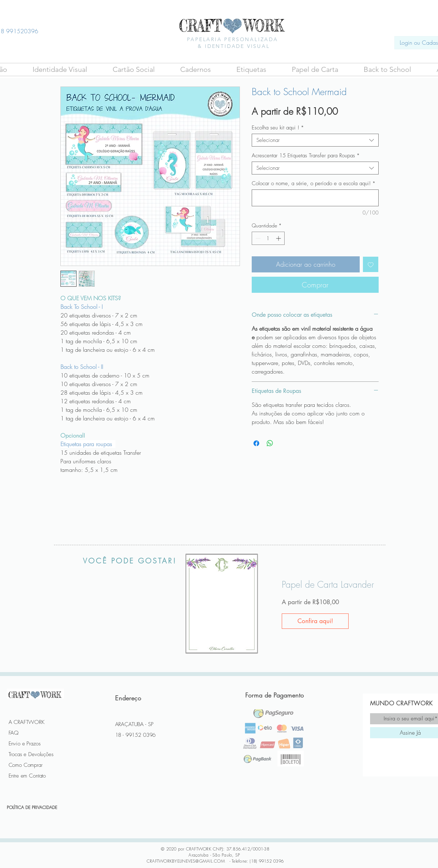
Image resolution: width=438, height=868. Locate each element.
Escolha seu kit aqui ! (278, 128)
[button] (134, 70)
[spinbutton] (268, 238)
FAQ (14, 733)
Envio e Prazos (25, 744)
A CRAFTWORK (27, 722)
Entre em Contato (27, 776)
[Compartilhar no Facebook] (256, 443)
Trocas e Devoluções (31, 754)
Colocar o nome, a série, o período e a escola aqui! (314, 183)
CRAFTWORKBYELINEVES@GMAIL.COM (186, 861)
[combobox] (315, 140)
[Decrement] (257, 238)
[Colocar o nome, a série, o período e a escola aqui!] (315, 198)
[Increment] (279, 238)
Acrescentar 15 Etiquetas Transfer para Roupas (306, 156)
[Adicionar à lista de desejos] (371, 264)
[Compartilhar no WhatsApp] (270, 443)
